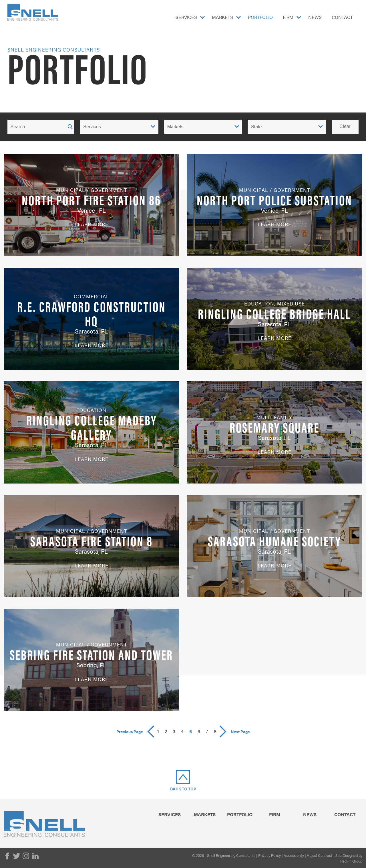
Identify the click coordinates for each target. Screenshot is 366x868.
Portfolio (260, 17)
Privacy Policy (269, 855)
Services (186, 17)
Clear (345, 126)
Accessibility (294, 855)
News (315, 17)
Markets (222, 17)
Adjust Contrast (319, 855)
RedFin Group (351, 861)
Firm (288, 17)
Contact (342, 17)
